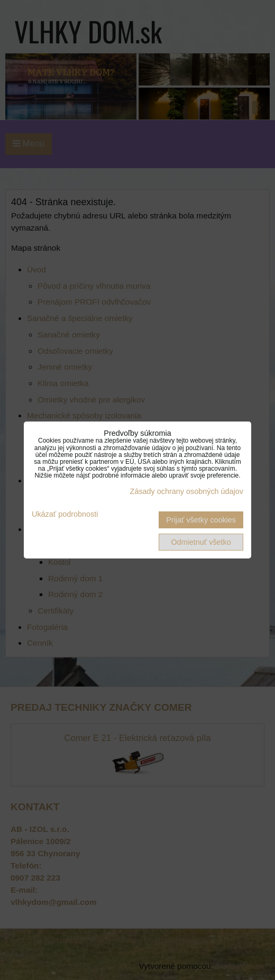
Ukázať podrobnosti (65, 514)
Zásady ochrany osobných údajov (187, 491)
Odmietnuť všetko (201, 542)
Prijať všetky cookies (201, 520)
